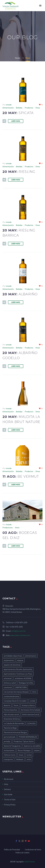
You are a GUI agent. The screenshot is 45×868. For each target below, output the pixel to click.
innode (9, 105)
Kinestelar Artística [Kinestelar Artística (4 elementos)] (12, 719)
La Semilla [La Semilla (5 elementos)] (31, 723)
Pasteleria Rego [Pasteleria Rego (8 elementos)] (10, 728)
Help (6, 784)
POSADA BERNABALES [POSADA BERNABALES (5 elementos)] (28, 737)
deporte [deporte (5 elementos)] (7, 705)
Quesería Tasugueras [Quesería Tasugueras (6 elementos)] (12, 746)
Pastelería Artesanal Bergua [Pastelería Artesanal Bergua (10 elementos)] (15, 732)
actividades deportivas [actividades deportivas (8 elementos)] (13, 656)
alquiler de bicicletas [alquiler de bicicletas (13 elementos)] (12, 665)
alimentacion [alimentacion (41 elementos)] (31, 656)
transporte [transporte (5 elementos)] (8, 759)
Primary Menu (40, 6)
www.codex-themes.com (20, 635)
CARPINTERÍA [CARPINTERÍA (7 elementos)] (21, 687)
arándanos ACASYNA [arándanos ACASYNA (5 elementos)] (23, 678)
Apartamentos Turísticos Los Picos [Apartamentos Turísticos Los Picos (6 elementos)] (18, 674)
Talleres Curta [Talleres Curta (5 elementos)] (10, 755)
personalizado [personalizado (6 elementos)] (10, 737)
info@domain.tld (18, 631)
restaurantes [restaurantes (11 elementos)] (9, 750)
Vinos (38, 108)
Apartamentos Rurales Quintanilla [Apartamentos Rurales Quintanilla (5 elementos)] (18, 669)
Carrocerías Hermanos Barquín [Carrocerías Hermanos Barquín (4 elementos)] (16, 692)
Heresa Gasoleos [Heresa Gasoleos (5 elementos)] (11, 710)
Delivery (7, 789)
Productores (8, 528)
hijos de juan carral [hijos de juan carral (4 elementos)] (11, 714)
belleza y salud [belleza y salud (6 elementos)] (10, 683)
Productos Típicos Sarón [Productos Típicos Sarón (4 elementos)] (24, 741)
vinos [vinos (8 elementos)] (29, 759)
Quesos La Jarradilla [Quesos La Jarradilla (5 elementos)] (32, 746)
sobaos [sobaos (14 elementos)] (37, 750)
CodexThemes (30, 862)
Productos (29, 108)
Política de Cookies (22, 853)
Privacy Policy (10, 805)
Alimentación (8, 108)
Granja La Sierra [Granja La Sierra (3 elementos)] (28, 705)
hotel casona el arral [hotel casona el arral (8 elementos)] (31, 714)
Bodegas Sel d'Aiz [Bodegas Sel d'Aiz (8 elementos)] (26, 683)
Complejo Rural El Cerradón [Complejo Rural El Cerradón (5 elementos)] (15, 701)
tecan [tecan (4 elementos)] (21, 755)
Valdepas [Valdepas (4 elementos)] (20, 759)
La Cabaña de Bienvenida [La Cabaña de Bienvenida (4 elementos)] (14, 723)
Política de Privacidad (12, 850)
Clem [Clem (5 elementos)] (34, 692)
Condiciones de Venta (33, 850)
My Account (9, 779)
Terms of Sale (10, 799)
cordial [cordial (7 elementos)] (33, 701)
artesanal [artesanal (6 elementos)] (8, 678)
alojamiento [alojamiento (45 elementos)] (9, 660)
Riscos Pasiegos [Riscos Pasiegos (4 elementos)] (24, 750)
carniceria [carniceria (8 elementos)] (8, 687)
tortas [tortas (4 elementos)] (29, 755)
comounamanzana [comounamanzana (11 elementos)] (11, 696)
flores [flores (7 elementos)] (16, 705)
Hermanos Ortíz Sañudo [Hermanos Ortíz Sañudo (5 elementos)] (30, 710)
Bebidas (19, 108)
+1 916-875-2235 (21, 622)
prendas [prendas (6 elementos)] (7, 741)
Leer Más (16, 121)
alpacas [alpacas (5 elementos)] (20, 660)
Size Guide (8, 794)
